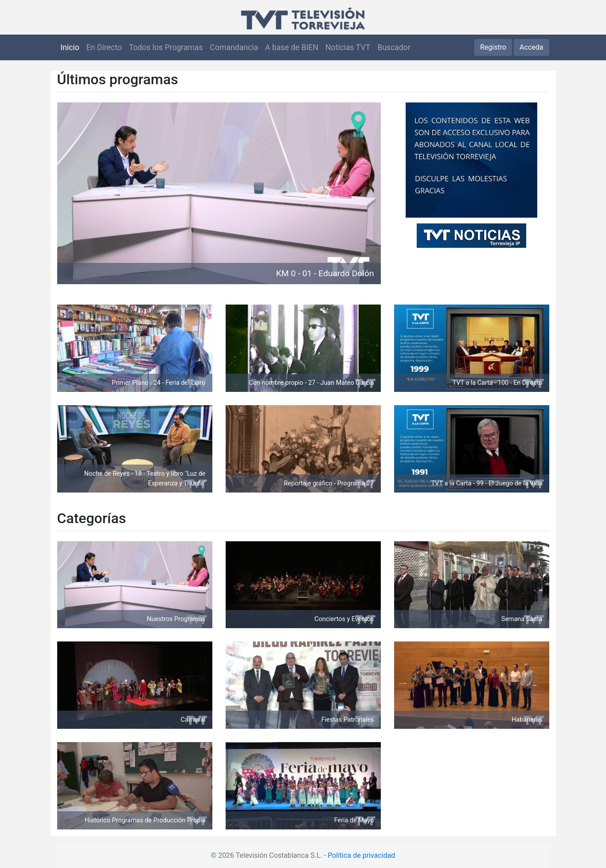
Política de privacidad (361, 855)
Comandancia (234, 47)
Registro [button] (493, 47)
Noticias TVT (348, 47)
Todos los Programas (166, 47)
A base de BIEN (292, 47)
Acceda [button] (531, 47)
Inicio (70, 47)
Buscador (394, 47)
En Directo (104, 47)
